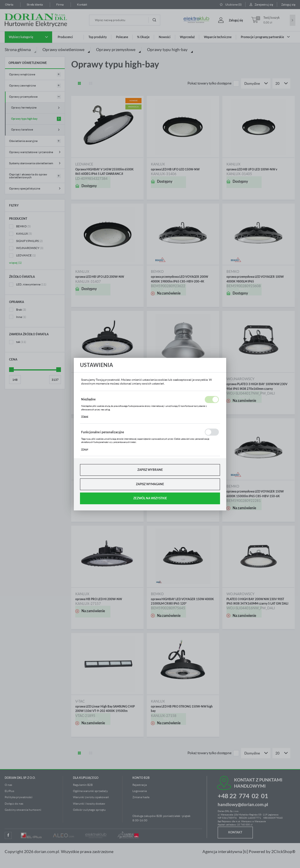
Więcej (85, 416)
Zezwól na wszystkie (150, 498)
